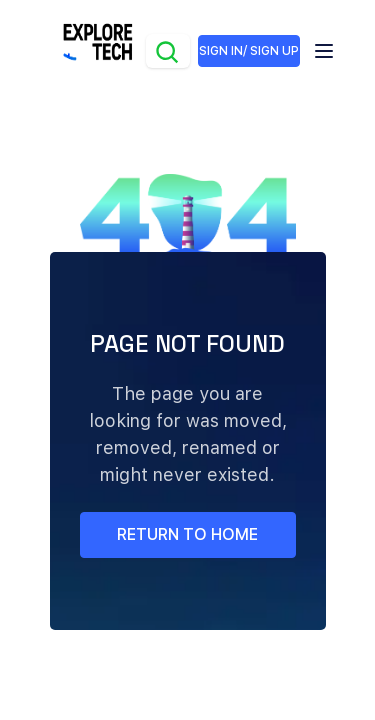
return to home (187, 534)
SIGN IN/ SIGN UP (249, 51)
